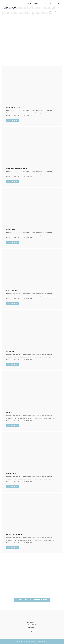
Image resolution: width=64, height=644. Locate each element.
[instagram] (34, 632)
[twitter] (31, 632)
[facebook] (29, 632)
